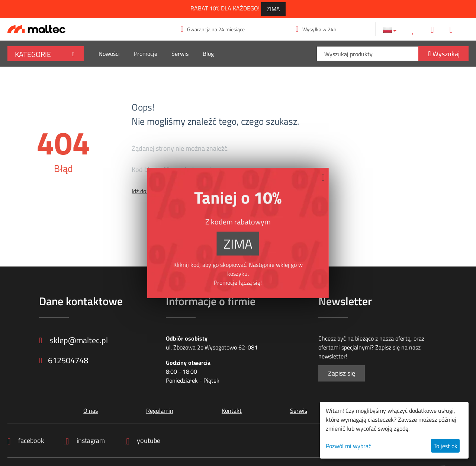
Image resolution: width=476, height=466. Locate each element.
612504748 (65, 362)
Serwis (180, 54)
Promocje (146, 54)
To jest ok (446, 446)
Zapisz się (342, 373)
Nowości (109, 54)
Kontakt (230, 411)
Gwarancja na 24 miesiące (213, 29)
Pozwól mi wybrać (348, 446)
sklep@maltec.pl (76, 341)
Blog (208, 54)
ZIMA (273, 9)
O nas (89, 411)
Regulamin (158, 411)
